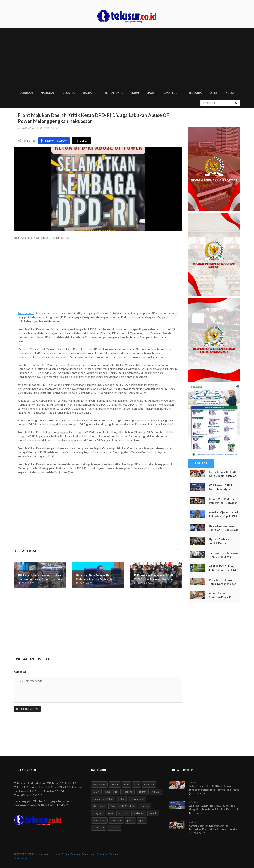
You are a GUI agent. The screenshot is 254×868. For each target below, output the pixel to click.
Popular (201, 463)
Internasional (137, 799)
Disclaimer (103, 854)
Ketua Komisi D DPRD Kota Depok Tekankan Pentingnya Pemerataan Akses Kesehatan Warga (214, 790)
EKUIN (135, 93)
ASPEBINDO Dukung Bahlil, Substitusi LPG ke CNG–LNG (222, 570)
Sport (142, 820)
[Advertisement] (127, 58)
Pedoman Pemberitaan (83, 854)
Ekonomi (149, 785)
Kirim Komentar (27, 709)
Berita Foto (99, 785)
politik (130, 820)
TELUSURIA (194, 93)
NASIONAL (48, 93)
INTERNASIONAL (112, 93)
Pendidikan (99, 820)
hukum (156, 792)
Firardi (46, 128)
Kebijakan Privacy (60, 854)
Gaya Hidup (111, 792)
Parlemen (139, 813)
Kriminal (145, 806)
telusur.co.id (26, 313)
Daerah (115, 785)
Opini (213, 93)
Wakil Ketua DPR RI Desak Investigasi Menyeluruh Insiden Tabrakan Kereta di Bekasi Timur (213, 809)
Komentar (20, 672)
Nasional (123, 813)
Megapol (98, 813)
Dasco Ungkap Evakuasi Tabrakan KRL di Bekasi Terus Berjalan (224, 530)
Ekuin (96, 792)
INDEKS (230, 93)
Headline (127, 792)
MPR (111, 813)
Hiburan (142, 792)
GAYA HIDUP (171, 93)
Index (121, 799)
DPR (137, 785)
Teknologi (99, 828)
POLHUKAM (25, 93)
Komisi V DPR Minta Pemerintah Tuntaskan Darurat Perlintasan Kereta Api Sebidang (213, 829)
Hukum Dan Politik (103, 799)
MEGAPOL (69, 93)
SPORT (151, 93)
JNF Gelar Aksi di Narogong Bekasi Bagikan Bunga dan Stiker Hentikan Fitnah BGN (40, 579)
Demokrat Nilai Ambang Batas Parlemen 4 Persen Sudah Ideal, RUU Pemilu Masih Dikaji (96, 579)
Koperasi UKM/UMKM (123, 806)
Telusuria (114, 828)
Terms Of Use (28, 858)
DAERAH (88, 93)
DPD (127, 785)
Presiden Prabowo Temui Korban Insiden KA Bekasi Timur (223, 584)
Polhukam (116, 820)
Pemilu (153, 813)
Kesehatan (99, 806)
